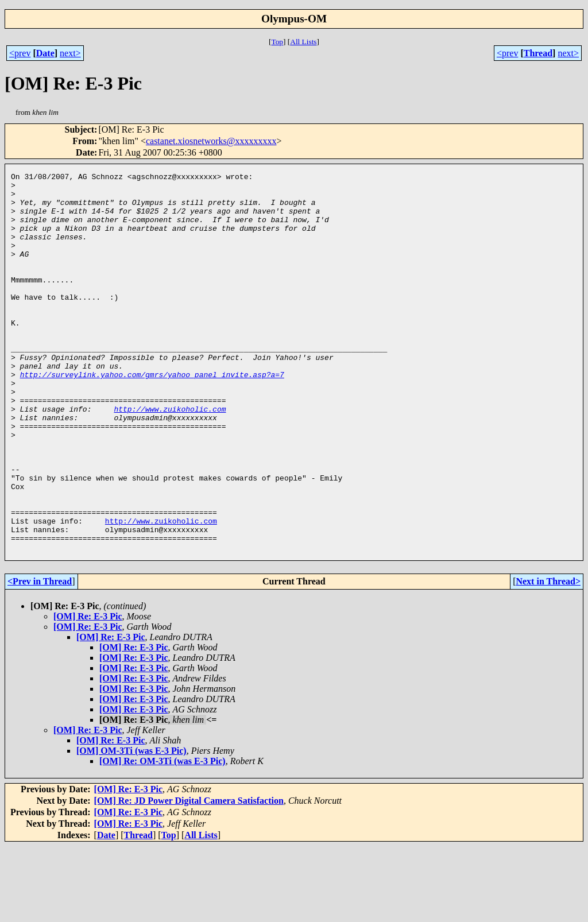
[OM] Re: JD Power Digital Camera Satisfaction (189, 876)
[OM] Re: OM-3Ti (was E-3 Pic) (163, 837)
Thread (538, 53)
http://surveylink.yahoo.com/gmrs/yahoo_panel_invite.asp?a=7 (152, 416)
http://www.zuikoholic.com (170, 457)
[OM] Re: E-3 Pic (88, 692)
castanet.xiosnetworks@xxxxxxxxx (211, 141)
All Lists (303, 42)
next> (70, 53)
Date (45, 53)
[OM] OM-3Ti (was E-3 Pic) (131, 826)
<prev (20, 53)
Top (277, 42)
